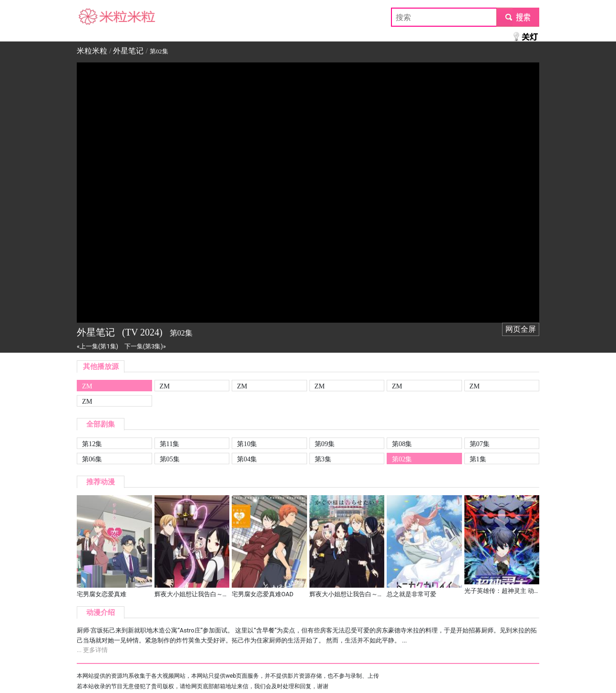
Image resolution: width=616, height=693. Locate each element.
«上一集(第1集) (98, 346)
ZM (87, 386)
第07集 (480, 444)
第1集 (478, 459)
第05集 (170, 459)
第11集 (170, 444)
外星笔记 (128, 51)
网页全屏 (521, 329)
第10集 (247, 444)
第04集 (247, 459)
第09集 (325, 444)
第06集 (92, 459)
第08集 (402, 444)
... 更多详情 (92, 650)
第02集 (402, 459)
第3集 (323, 459)
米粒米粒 (92, 17)
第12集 (92, 444)
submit (518, 17)
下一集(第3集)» (145, 346)
